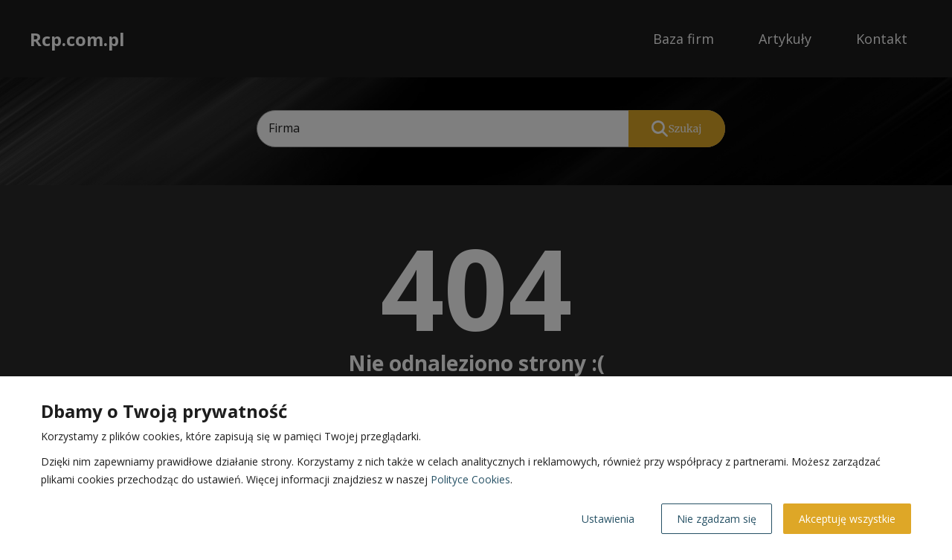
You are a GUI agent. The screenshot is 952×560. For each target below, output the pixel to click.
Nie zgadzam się (717, 519)
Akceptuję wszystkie (847, 519)
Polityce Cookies (470, 479)
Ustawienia (608, 519)
